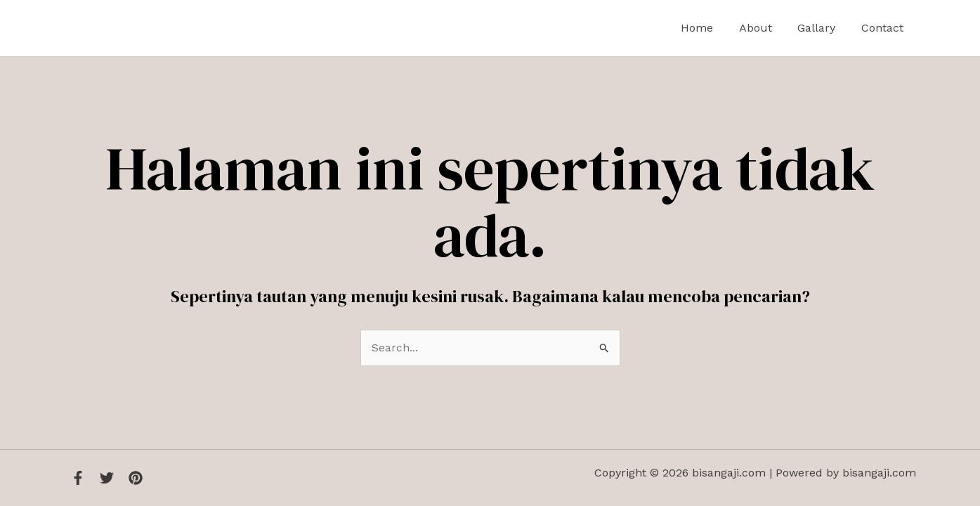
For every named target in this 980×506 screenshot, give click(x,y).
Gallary (821, 28)
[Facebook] (78, 478)
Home (708, 28)
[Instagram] (136, 478)
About (763, 28)
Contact (884, 28)
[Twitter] (107, 478)
